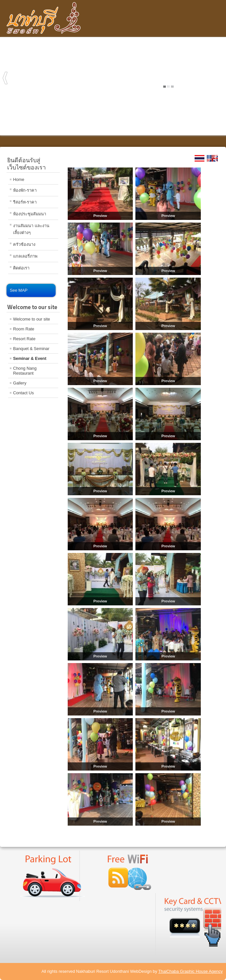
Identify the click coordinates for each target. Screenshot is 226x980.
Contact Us (23, 393)
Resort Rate (24, 339)
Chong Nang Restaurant (25, 371)
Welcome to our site (32, 319)
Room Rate (24, 329)
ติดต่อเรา (21, 268)
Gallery (20, 383)
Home (19, 179)
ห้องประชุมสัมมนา (30, 214)
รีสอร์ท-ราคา (25, 202)
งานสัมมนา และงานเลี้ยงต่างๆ (31, 229)
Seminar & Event (30, 358)
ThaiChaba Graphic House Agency (191, 971)
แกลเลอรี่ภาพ (25, 256)
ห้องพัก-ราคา (25, 190)
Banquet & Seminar (31, 349)
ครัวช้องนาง (24, 244)
